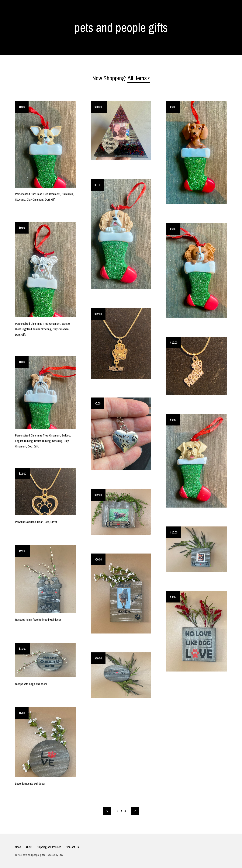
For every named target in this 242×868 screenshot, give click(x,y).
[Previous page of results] (107, 811)
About (29, 847)
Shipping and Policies (49, 847)
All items (137, 78)
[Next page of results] (135, 811)
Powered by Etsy (54, 855)
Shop (18, 847)
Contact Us (72, 847)
